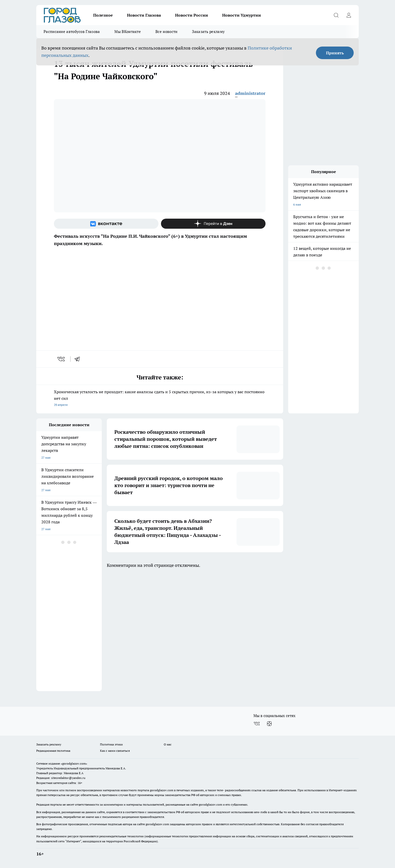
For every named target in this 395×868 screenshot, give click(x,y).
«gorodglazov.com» (74, 763)
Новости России (192, 15)
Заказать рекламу (208, 32)
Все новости (166, 32)
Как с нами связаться (115, 751)
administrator (250, 93)
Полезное (103, 15)
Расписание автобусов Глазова (72, 32)
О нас (168, 744)
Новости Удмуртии (242, 15)
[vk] (62, 359)
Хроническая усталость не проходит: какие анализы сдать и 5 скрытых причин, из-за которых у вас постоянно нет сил (160, 399)
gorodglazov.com (162, 790)
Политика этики (111, 744)
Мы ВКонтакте (128, 32)
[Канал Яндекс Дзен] (213, 224)
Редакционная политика (53, 751)
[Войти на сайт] (349, 15)
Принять (335, 53)
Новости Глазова (144, 15)
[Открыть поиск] (336, 15)
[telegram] (79, 359)
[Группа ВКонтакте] (106, 224)
